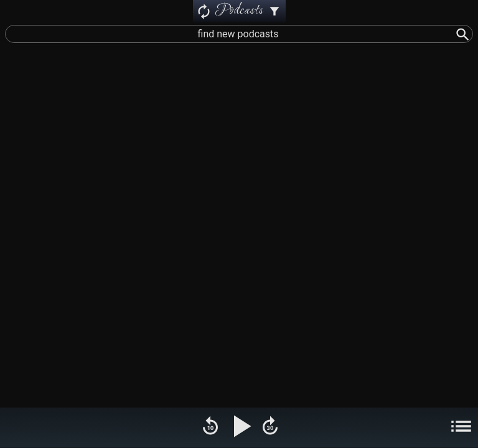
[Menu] (461, 427)
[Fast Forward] (270, 427)
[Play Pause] (240, 427)
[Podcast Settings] (274, 11)
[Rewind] (210, 427)
